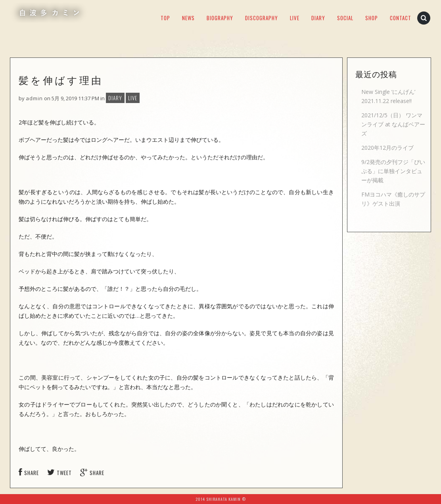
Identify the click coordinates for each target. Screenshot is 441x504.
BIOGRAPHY (220, 18)
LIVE (295, 18)
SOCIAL (345, 18)
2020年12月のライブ (387, 148)
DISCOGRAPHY (262, 18)
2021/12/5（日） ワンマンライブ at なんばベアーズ (393, 124)
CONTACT (401, 18)
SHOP (372, 18)
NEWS (188, 18)
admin (34, 98)
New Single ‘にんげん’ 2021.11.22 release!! (388, 96)
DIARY (318, 18)
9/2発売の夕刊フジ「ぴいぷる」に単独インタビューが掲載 (393, 171)
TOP (165, 18)
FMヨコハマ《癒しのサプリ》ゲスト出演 (393, 199)
